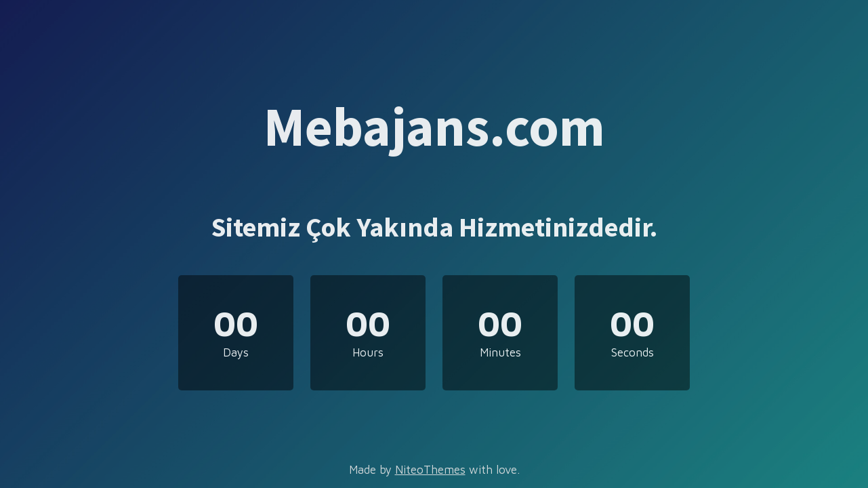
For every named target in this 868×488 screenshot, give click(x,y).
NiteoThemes (430, 470)
